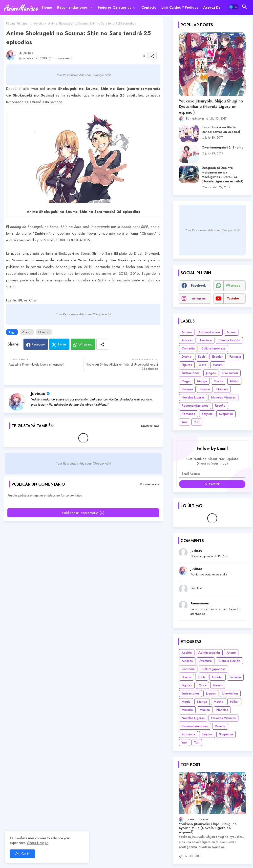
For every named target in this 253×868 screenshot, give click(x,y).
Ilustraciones (190, 373)
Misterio (187, 389)
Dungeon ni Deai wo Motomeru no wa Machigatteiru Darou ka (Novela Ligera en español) (222, 175)
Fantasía (235, 357)
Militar (234, 381)
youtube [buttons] (233, 298)
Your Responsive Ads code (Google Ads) (83, 75)
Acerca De (212, 7)
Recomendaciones (72, 7)
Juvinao (38, 394)
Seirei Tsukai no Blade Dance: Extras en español (221, 129)
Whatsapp (85, 344)
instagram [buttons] (199, 298)
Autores (187, 340)
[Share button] (102, 344)
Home (47, 7)
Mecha (219, 381)
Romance (188, 414)
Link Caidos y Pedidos (180, 7)
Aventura (206, 340)
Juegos (211, 373)
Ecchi (202, 357)
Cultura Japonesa (213, 348)
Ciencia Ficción (229, 340)
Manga (202, 381)
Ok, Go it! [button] (22, 854)
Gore (202, 365)
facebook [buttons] (198, 286)
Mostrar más (150, 426)
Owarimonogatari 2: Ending (223, 148)
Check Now (35, 843)
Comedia (188, 348)
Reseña (220, 406)
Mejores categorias (115, 7)
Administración (209, 332)
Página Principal (17, 23)
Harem (218, 365)
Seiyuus (207, 414)
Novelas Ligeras (193, 397)
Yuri (197, 422)
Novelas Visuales (223, 397)
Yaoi (185, 422)
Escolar (218, 357)
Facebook (39, 344)
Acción (187, 332)
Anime (27, 332)
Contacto (149, 7)
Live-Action (230, 373)
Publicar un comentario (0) (83, 513)
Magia (186, 381)
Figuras (187, 365)
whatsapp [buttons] (233, 286)
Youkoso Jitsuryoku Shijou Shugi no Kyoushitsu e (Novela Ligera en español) (211, 107)
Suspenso (226, 414)
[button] (233, 7)
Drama (186, 357)
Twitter (62, 344)
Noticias (38, 23)
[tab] (47, 7)
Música (205, 389)
